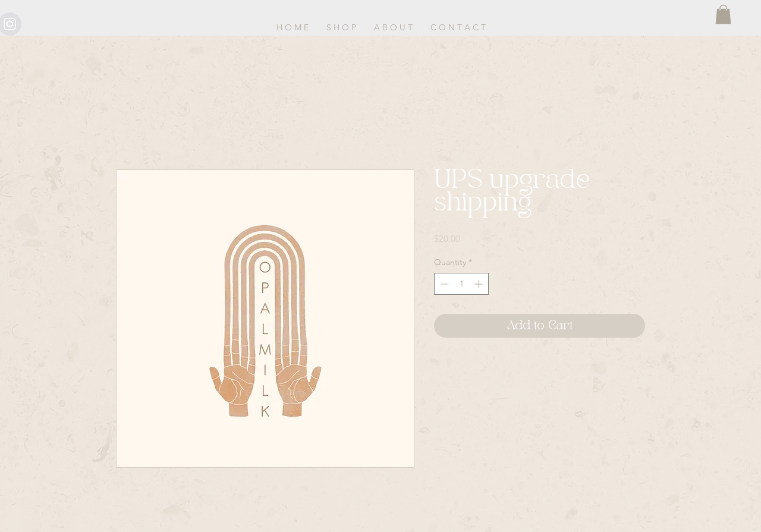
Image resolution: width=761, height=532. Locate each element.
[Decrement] (443, 284)
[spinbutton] (461, 284)
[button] (723, 14)
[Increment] (479, 284)
